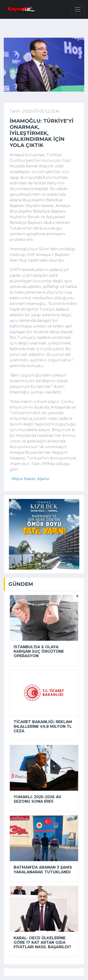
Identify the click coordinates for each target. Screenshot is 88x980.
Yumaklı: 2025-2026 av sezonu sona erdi (37, 799)
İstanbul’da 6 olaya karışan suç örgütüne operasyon (39, 651)
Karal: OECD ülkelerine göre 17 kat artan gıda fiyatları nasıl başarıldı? (42, 942)
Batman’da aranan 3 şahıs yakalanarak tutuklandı (43, 870)
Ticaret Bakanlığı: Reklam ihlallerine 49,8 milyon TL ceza (43, 726)
